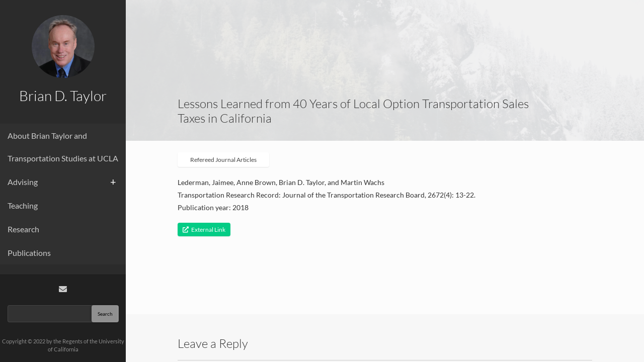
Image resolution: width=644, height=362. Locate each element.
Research (23, 229)
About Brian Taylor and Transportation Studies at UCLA (63, 147)
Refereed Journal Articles (223, 160)
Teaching (23, 205)
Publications (29, 253)
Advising (23, 182)
